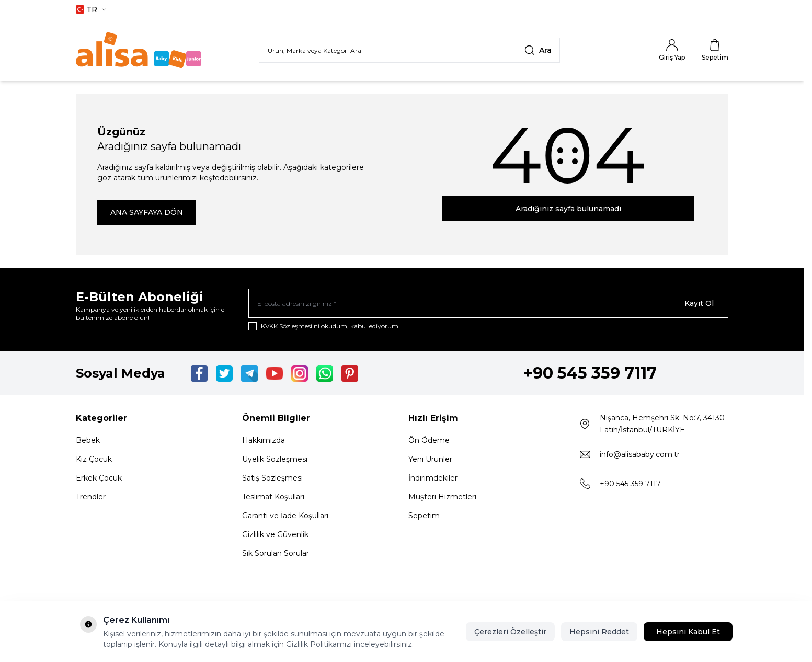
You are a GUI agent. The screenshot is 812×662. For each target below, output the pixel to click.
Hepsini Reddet (599, 632)
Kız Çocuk (94, 459)
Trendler (91, 497)
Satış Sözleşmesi (272, 478)
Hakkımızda (264, 440)
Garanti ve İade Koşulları (285, 516)
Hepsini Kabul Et (688, 632)
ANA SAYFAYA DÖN (147, 212)
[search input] (409, 50)
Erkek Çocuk (99, 478)
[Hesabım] (672, 50)
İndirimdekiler (433, 478)
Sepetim (424, 516)
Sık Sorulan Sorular (276, 553)
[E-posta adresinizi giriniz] (488, 303)
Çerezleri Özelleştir (510, 632)
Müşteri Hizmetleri (442, 497)
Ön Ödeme (429, 440)
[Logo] (139, 50)
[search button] (538, 50)
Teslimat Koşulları (273, 497)
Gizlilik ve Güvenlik (275, 534)
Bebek (88, 440)
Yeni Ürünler (430, 459)
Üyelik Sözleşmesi (275, 459)
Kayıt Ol (699, 303)
